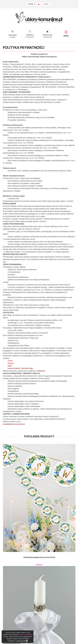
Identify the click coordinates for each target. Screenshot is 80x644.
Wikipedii (41, 371)
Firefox (10, 361)
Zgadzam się (22, 641)
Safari (10, 366)
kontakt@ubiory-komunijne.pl (14, 424)
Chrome (11, 363)
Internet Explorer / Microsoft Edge (20, 368)
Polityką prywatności (26, 635)
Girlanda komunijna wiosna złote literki (39, 557)
